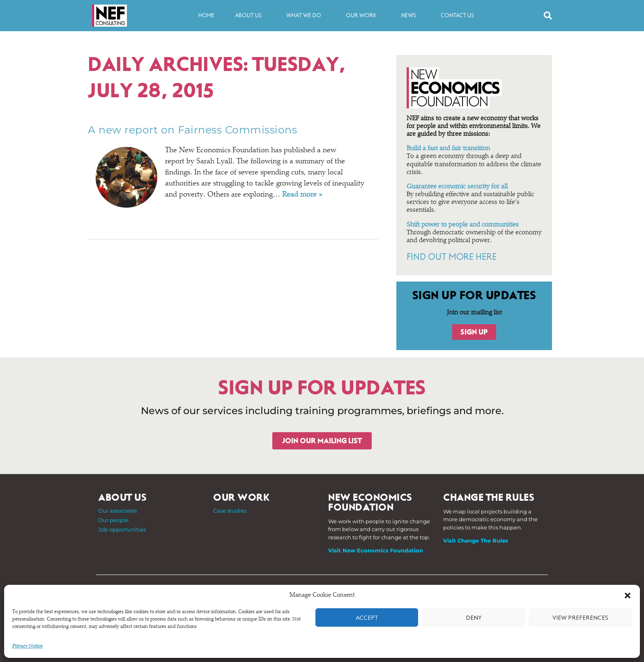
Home (206, 15)
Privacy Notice (28, 646)
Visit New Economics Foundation (376, 550)
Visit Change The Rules (476, 541)
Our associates (117, 511)
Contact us (457, 15)
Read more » (302, 195)
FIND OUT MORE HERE (452, 257)
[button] (628, 596)
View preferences (580, 618)
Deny (474, 618)
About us (250, 16)
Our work (363, 16)
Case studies (230, 511)
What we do (306, 16)
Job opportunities (122, 529)
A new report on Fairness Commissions (192, 130)
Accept (367, 618)
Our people (113, 520)
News (411, 16)
